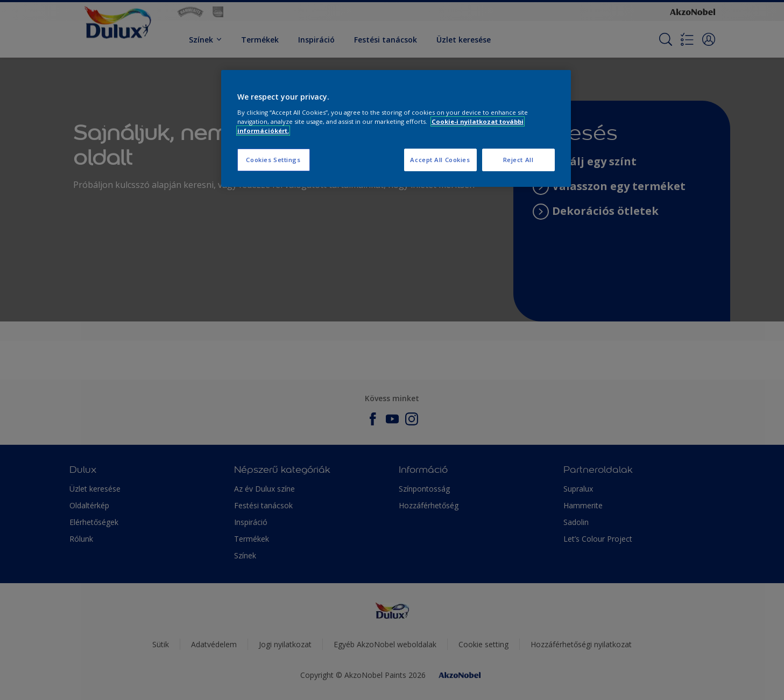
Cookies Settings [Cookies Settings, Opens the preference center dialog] (273, 160)
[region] (396, 128)
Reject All (518, 160)
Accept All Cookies (440, 160)
